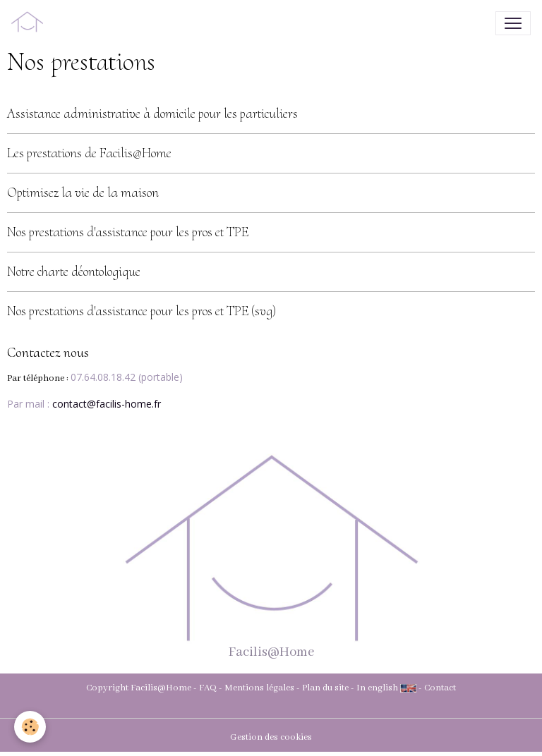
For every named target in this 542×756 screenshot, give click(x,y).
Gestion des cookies (271, 737)
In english (377, 688)
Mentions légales (259, 688)
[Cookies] (30, 727)
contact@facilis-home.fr (107, 404)
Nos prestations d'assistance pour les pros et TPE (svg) (141, 311)
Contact (440, 688)
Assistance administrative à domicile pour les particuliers (152, 114)
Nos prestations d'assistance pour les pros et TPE (128, 232)
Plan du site (325, 688)
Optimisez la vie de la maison (83, 193)
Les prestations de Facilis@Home (89, 153)
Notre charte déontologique (74, 272)
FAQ (208, 688)
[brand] (30, 23)
